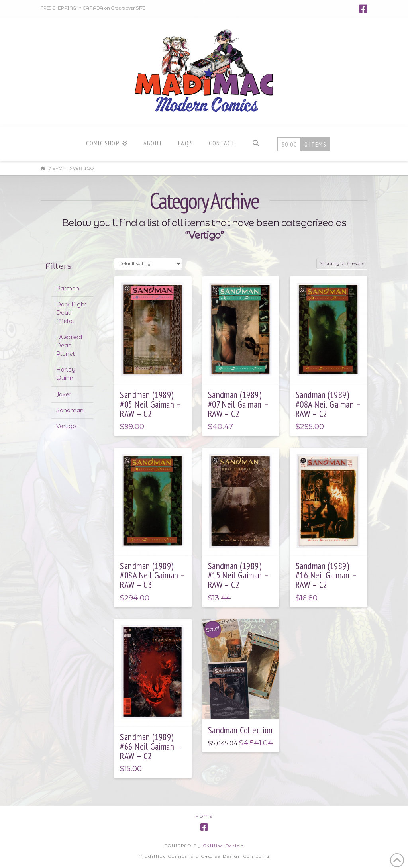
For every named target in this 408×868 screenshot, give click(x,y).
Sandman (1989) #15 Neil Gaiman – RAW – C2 (238, 575)
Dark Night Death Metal (71, 313)
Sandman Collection (240, 730)
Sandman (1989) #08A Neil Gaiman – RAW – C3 (152, 575)
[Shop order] (148, 264)
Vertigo (66, 426)
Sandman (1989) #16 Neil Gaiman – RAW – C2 (326, 575)
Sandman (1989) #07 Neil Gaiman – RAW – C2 (238, 404)
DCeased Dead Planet (69, 345)
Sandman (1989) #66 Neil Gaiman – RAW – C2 (150, 746)
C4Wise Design (224, 846)
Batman (68, 288)
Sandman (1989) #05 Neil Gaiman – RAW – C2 (150, 404)
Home (204, 816)
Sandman (70, 410)
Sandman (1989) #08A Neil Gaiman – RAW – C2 (328, 404)
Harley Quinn (66, 374)
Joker (64, 394)
